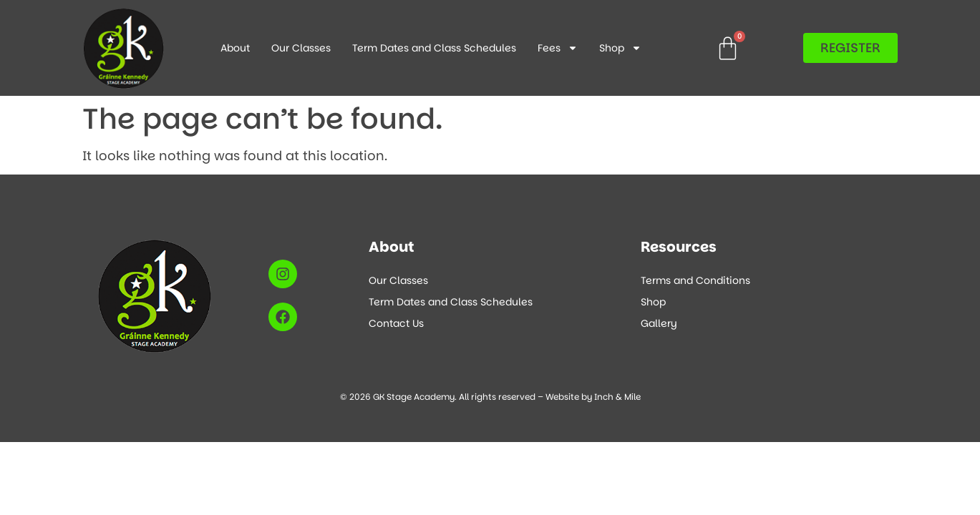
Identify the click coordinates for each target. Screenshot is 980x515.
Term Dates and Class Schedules (434, 48)
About (235, 48)
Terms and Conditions (695, 280)
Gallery (659, 323)
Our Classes (301, 48)
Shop (620, 48)
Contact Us (396, 323)
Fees (558, 48)
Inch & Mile (617, 397)
